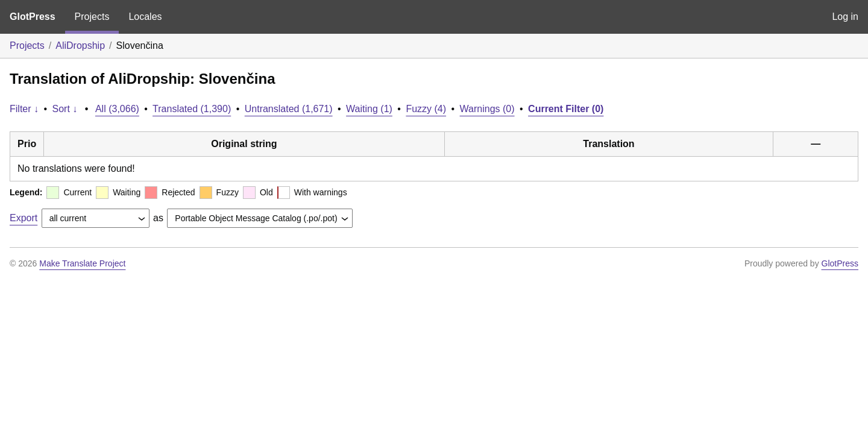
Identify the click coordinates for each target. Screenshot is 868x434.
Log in (845, 17)
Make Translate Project (82, 263)
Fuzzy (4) (426, 109)
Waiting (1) (369, 109)
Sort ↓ (65, 109)
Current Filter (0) (566, 109)
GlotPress (33, 17)
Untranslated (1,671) (289, 109)
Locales (145, 17)
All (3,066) (117, 109)
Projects (92, 17)
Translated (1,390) (192, 109)
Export (24, 218)
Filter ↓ (24, 109)
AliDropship (80, 46)
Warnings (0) (487, 109)
